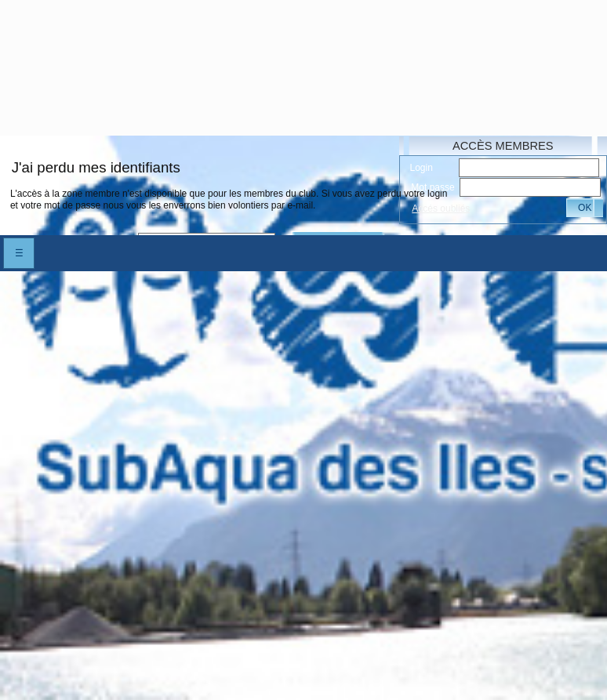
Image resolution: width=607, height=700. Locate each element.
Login (422, 168)
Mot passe (433, 187)
